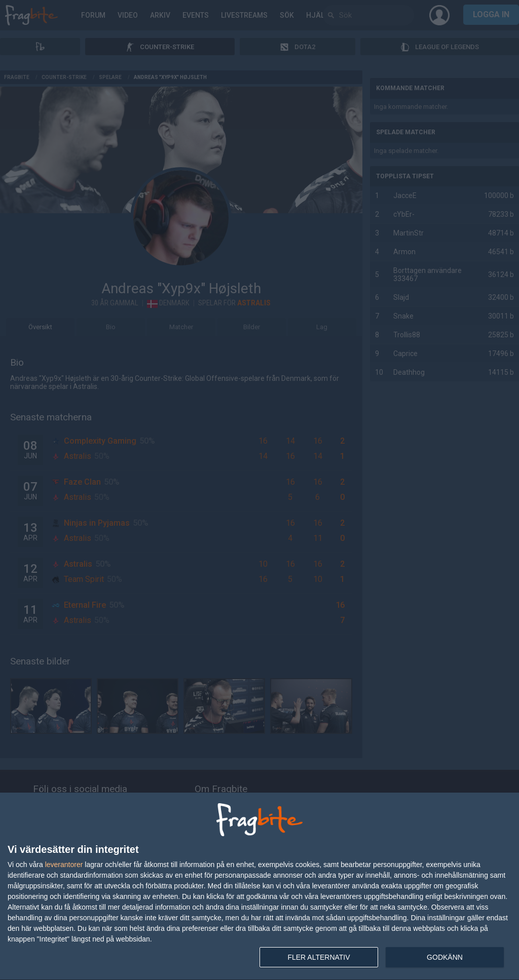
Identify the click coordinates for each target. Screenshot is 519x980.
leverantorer (64, 865)
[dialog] (259, 887)
